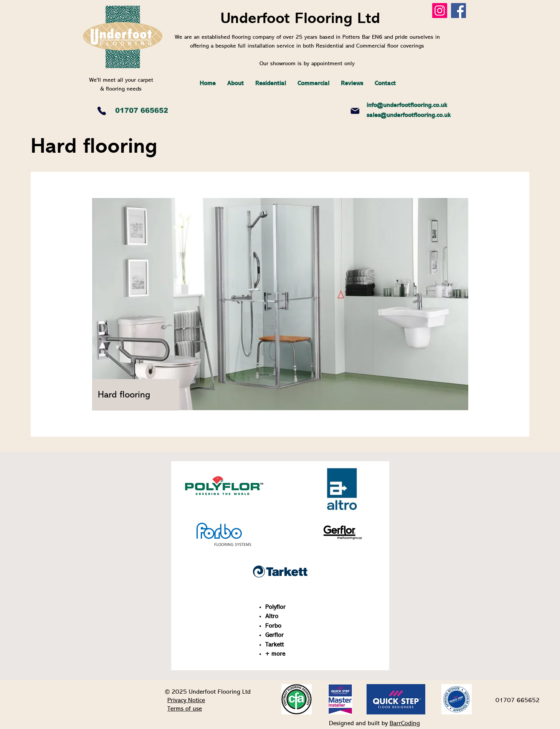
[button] (271, 84)
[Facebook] (458, 11)
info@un (378, 106)
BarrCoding (405, 724)
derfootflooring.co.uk (419, 106)
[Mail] (355, 111)
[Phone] (102, 111)
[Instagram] (440, 11)
